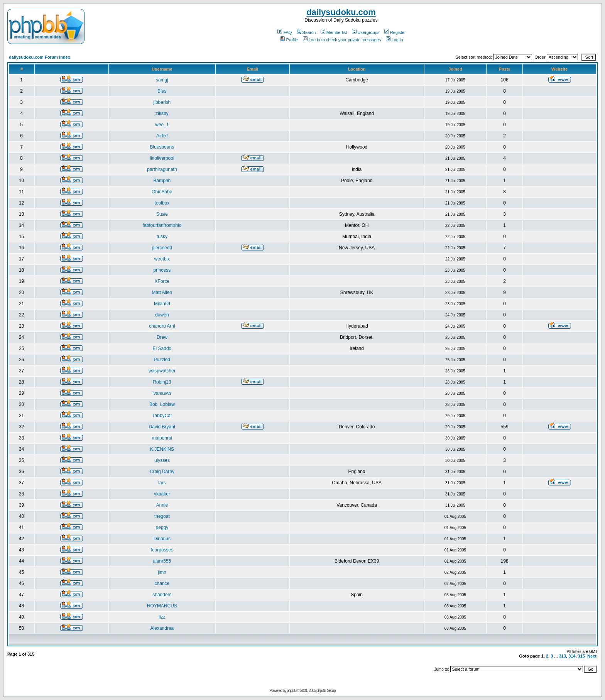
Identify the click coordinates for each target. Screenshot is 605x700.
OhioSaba (162, 192)
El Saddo (162, 348)
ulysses (162, 460)
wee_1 (162, 125)
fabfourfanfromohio (162, 225)
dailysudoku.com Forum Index (40, 57)
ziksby (162, 113)
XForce (162, 281)
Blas (162, 91)
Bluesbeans (162, 147)
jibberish (162, 102)
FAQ (285, 32)
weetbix (162, 259)
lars (162, 483)
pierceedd (162, 248)
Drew (162, 337)
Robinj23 (162, 382)
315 (581, 656)
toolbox (162, 203)
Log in (395, 40)
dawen (162, 315)
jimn (162, 572)
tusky (162, 237)
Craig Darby (162, 472)
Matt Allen (162, 293)
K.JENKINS (162, 449)
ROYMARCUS (162, 606)
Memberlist (334, 32)
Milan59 (162, 304)
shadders (162, 595)
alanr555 (162, 561)
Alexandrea (162, 628)
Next (592, 656)
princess (162, 270)
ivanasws (162, 393)
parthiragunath (162, 169)
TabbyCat (162, 416)
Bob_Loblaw (162, 404)
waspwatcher (162, 371)
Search (306, 32)
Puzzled (162, 360)
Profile (289, 40)
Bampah (162, 181)
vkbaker (162, 494)
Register (395, 32)
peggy (162, 528)
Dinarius (162, 539)
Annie (162, 505)
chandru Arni (162, 326)
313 (563, 656)
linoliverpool (162, 158)
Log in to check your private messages (342, 40)
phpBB (292, 691)
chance (162, 583)
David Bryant (162, 427)
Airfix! (162, 136)
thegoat (162, 516)
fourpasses (162, 550)
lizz (162, 617)
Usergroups (366, 32)
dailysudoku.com (341, 12)
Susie (162, 214)
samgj (162, 80)
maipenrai (162, 438)
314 (572, 656)
